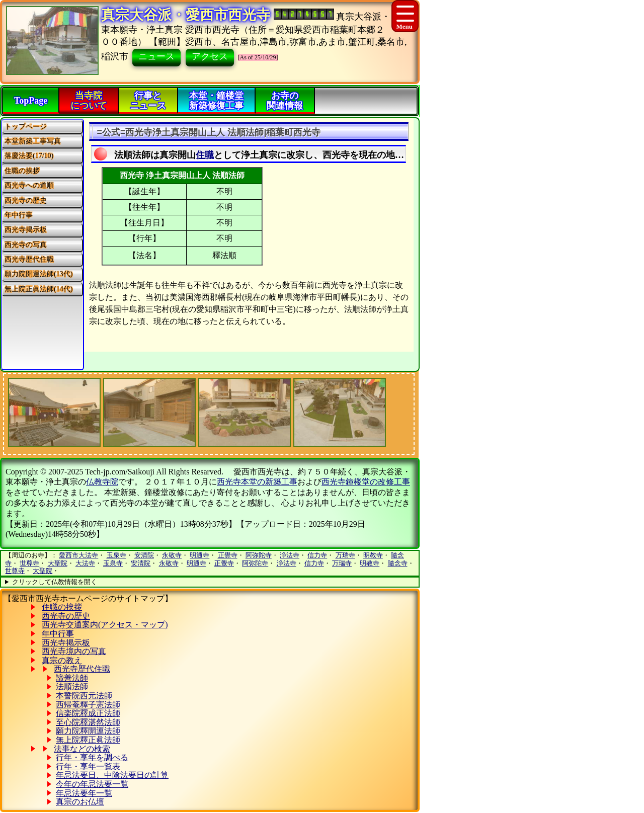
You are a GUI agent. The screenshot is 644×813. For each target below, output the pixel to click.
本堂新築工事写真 (33, 141)
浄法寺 (290, 555)
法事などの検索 (82, 749)
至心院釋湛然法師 (88, 722)
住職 (205, 155)
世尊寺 (29, 563)
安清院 (144, 555)
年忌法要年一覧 (84, 793)
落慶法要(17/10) (29, 156)
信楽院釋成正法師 (88, 713)
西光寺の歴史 (26, 200)
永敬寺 (172, 555)
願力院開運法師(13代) (38, 274)
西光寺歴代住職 (29, 259)
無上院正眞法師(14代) (38, 289)
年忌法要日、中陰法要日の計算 (112, 775)
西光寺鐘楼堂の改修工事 (366, 482)
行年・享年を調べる (92, 757)
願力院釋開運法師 (88, 731)
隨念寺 (398, 563)
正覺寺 (228, 555)
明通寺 (199, 555)
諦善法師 (72, 678)
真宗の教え (62, 660)
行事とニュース (148, 101)
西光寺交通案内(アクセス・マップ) (105, 625)
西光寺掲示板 (26, 230)
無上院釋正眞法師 (88, 740)
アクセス (210, 56)
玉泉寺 (116, 555)
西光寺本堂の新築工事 (257, 482)
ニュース (156, 56)
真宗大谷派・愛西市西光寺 (186, 15)
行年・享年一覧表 (88, 766)
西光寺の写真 (26, 245)
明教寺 (373, 555)
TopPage (31, 101)
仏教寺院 (102, 482)
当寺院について (89, 101)
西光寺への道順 (29, 185)
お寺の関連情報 (285, 101)
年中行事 (19, 215)
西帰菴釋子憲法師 (88, 705)
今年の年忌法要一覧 (92, 784)
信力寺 (317, 555)
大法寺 (85, 563)
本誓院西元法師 (84, 696)
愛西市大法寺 (78, 555)
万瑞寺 (345, 555)
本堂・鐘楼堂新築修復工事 (216, 101)
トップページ (26, 127)
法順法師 (72, 686)
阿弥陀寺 (259, 555)
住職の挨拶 (22, 171)
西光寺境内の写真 (74, 651)
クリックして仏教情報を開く (55, 582)
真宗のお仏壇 (80, 802)
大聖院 (58, 563)
